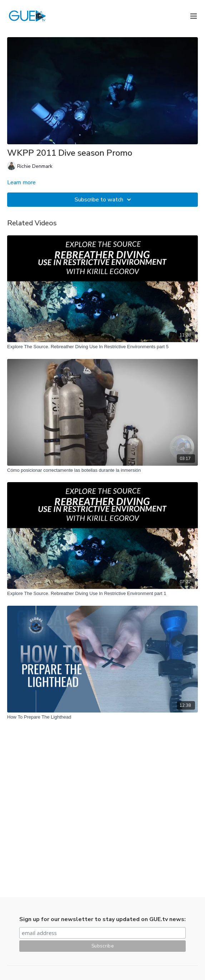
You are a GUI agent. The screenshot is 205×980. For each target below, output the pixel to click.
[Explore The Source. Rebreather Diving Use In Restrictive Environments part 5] (102, 347)
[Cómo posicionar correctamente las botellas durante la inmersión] (102, 470)
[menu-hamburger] (194, 16)
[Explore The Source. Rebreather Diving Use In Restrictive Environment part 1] (102, 594)
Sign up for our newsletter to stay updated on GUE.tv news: (102, 919)
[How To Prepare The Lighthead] (102, 717)
